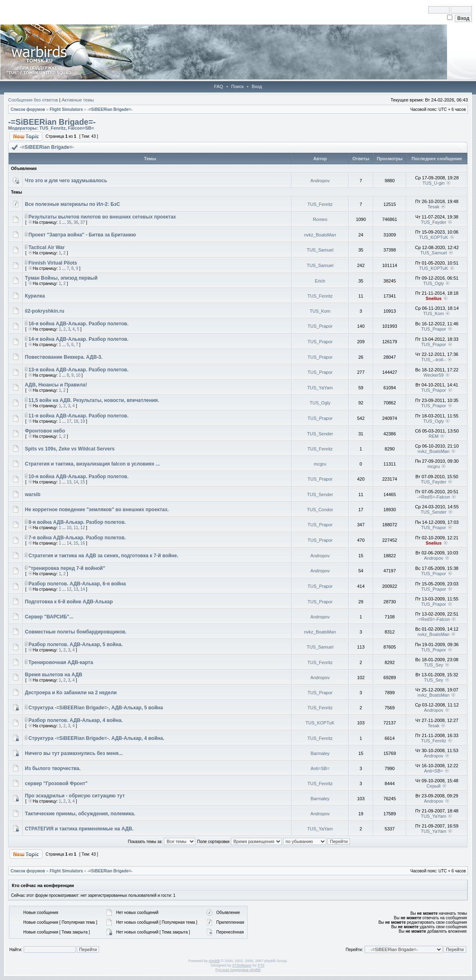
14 (76, 482)
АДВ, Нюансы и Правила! (56, 385)
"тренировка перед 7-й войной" (67, 568)
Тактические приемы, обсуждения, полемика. (80, 814)
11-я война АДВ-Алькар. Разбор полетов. (79, 416)
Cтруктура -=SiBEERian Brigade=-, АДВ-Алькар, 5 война (96, 708)
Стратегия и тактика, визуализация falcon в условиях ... (92, 464)
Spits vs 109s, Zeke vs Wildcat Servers (70, 449)
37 (83, 222)
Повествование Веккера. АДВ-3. (64, 357)
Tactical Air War (47, 247)
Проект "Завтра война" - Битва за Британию (82, 235)
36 (76, 222)
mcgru (320, 464)
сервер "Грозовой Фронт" (56, 784)
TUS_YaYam (320, 388)
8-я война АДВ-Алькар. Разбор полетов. (77, 522)
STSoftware (242, 965)
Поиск (237, 86)
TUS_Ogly (434, 283)
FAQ (219, 86)
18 (76, 421)
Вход (257, 86)
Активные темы (78, 100)
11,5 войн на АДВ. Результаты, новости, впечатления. (94, 400)
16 (83, 543)
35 (69, 222)
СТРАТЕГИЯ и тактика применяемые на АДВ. (79, 829)
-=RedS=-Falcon (434, 497)
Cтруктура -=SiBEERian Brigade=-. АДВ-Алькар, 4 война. (96, 738)
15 (83, 482)
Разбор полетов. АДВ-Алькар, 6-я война (77, 584)
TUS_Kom (320, 311)
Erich (320, 281)
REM (434, 436)
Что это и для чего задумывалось (66, 181)
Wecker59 (433, 375)
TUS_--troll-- (434, 360)
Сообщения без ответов (33, 100)
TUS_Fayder (434, 222)
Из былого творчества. (53, 768)
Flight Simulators (66, 109)
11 (76, 528)
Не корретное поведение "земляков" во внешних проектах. (97, 510)
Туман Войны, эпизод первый (61, 278)
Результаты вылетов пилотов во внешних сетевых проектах (102, 217)
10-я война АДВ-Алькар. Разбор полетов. (79, 477)
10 (78, 375)
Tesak (434, 207)
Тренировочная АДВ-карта (61, 662)
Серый (434, 786)
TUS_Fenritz (52, 128)
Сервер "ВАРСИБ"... (49, 617)
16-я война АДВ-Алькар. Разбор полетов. (79, 324)
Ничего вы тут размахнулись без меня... (74, 753)
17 (69, 421)
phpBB (214, 961)
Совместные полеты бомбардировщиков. (76, 632)
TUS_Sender (320, 434)
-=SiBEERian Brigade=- (110, 109)
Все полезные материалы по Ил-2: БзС (72, 204)
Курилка (35, 296)
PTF (261, 965)
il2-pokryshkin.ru (45, 311)
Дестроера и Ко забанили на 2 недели (71, 693)
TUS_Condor (320, 510)
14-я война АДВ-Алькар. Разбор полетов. (79, 339)
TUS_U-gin (434, 183)
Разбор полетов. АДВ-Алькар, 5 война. (76, 645)
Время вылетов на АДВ (54, 675)
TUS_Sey (433, 665)
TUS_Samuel (320, 250)
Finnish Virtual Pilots (53, 263)
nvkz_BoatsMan (320, 235)
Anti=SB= (320, 768)
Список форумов (28, 109)
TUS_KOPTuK (433, 237)
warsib (33, 494)
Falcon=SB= (81, 128)
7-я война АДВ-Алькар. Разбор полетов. (77, 538)
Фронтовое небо (45, 431)
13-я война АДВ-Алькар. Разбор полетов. (79, 370)
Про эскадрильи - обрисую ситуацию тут (75, 796)
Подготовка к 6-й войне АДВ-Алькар (69, 602)
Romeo (320, 219)
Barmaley (320, 753)
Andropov (320, 181)
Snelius (433, 298)
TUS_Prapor (320, 326)
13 (69, 482)
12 (83, 528)
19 (83, 421)
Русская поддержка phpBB (238, 970)
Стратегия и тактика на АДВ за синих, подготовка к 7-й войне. (103, 556)
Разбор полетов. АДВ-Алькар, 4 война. (76, 720)
